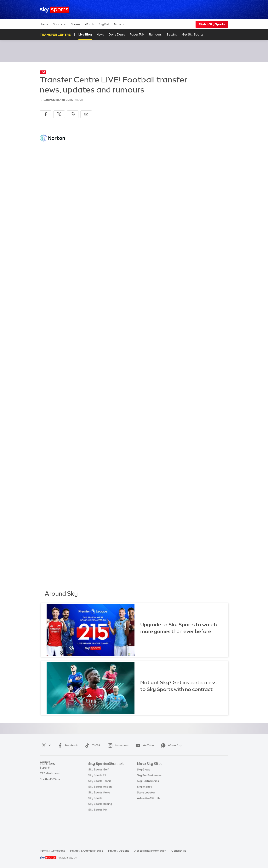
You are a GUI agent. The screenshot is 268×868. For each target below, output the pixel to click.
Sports (60, 24)
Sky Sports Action (100, 810)
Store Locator (146, 810)
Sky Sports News (99, 816)
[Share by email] (86, 114)
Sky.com (143, 770)
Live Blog (85, 34)
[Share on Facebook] (46, 114)
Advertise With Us (149, 816)
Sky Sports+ (96, 821)
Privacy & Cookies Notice (87, 851)
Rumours (155, 34)
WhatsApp (171, 745)
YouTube (144, 745)
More (120, 24)
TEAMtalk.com (50, 781)
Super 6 (45, 775)
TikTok (92, 745)
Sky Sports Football (101, 781)
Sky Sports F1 (97, 798)
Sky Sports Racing (100, 827)
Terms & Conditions (52, 851)
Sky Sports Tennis (100, 804)
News (100, 34)
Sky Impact (144, 804)
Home (44, 24)
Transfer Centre (55, 35)
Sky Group (144, 787)
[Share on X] (59, 114)
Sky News (143, 775)
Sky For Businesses (149, 793)
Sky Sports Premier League (106, 775)
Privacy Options (119, 851)
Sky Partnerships (148, 798)
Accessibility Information (150, 851)
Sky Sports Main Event (103, 770)
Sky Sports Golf (98, 793)
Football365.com (51, 787)
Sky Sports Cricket (100, 787)
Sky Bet (104, 24)
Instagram (117, 745)
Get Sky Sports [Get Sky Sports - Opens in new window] (193, 34)
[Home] (55, 10)
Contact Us (179, 851)
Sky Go (142, 781)
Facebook (67, 745)
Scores (76, 24)
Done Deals (117, 34)
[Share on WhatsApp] (73, 114)
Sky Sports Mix (98, 833)
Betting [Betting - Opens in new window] (172, 34)
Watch (89, 24)
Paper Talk (137, 34)
